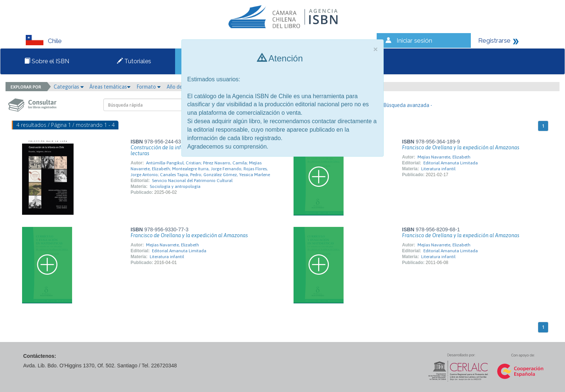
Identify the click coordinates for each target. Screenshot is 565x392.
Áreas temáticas (110, 87)
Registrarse (494, 40)
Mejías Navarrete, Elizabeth (444, 157)
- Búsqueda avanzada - (406, 105)
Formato (149, 87)
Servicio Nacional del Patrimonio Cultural (192, 181)
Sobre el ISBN (47, 61)
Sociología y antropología (175, 186)
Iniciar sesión (414, 40)
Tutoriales (134, 61)
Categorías (69, 87)
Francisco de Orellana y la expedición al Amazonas (461, 147)
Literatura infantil (438, 169)
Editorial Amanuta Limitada (451, 163)
